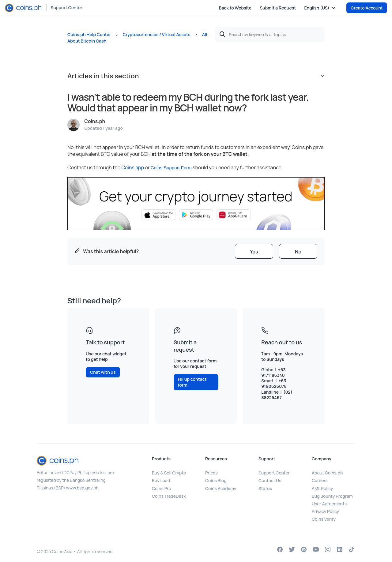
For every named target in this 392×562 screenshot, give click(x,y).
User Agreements (329, 504)
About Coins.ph (327, 473)
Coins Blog (216, 480)
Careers (320, 480)
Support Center (66, 7)
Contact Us (270, 480)
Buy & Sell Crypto (169, 473)
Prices (211, 473)
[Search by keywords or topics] (270, 34)
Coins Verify (324, 519)
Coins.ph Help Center (89, 34)
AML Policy (322, 488)
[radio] (254, 251)
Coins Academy (221, 488)
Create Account (367, 8)
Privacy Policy (325, 511)
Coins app (133, 167)
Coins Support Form (171, 168)
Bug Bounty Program (332, 496)
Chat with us (103, 372)
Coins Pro (162, 488)
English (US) (317, 8)
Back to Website (235, 8)
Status (265, 488)
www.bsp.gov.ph (82, 488)
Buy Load (161, 480)
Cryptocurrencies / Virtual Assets (156, 34)
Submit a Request (278, 8)
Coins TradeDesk (169, 496)
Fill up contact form (192, 382)
